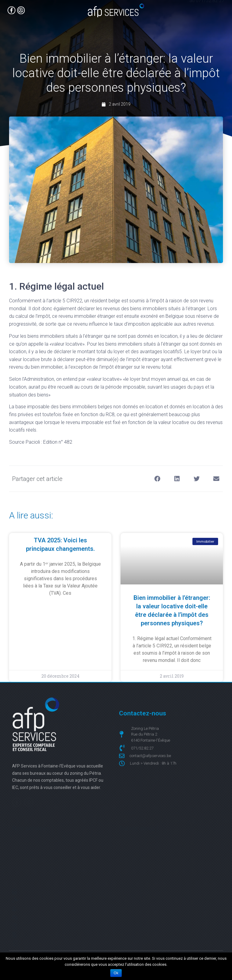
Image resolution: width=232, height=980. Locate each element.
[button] (157, 479)
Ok (116, 973)
